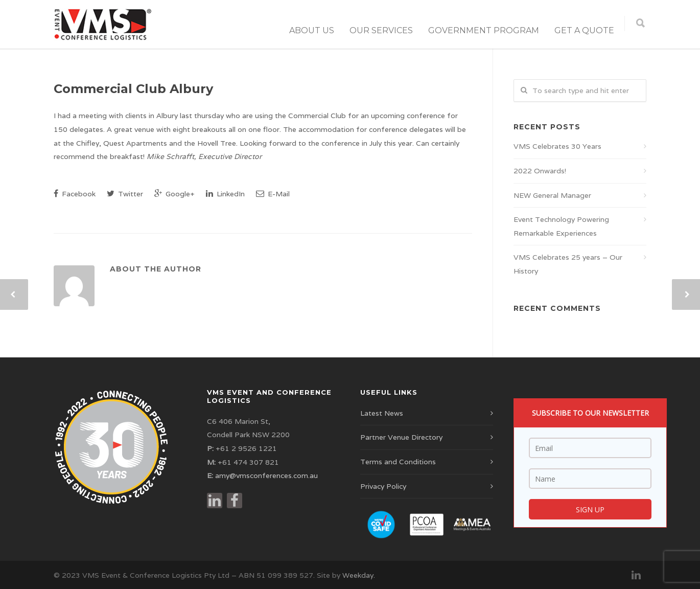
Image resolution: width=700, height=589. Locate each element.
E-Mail (273, 194)
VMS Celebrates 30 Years (557, 146)
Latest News (382, 413)
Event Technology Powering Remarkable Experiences (561, 226)
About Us (312, 30)
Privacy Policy (383, 486)
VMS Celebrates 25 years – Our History (568, 264)
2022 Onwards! (540, 171)
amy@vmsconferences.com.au (266, 475)
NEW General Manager (552, 195)
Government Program (484, 30)
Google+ (174, 194)
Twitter (125, 194)
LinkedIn (225, 194)
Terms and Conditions (398, 462)
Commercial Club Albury (133, 89)
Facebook (75, 194)
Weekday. (359, 575)
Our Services (381, 30)
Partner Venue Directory (401, 437)
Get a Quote (584, 30)
